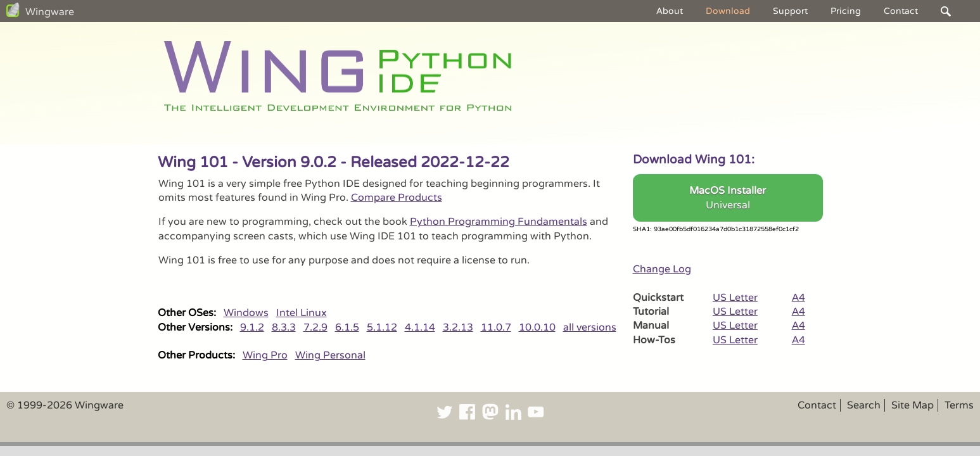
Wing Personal (330, 355)
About (670, 11)
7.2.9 (315, 327)
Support (790, 11)
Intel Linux (302, 313)
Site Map (913, 405)
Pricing (846, 11)
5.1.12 (382, 327)
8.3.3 (284, 327)
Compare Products (397, 198)
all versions (590, 327)
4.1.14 (420, 327)
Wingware (50, 12)
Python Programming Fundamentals (499, 222)
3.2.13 (458, 327)
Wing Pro (265, 355)
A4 (799, 298)
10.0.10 (537, 327)
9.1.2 (252, 327)
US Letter (735, 298)
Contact (901, 11)
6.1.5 (347, 327)
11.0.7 (496, 327)
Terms (959, 405)
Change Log (662, 269)
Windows (246, 313)
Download (728, 11)
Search (864, 405)
